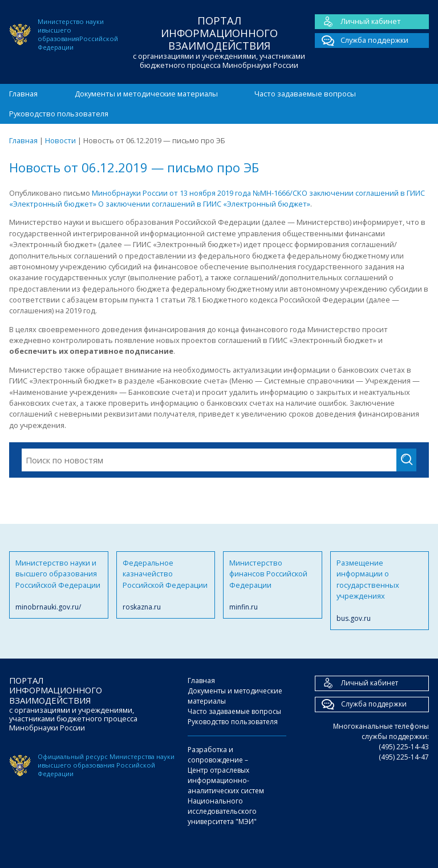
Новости (60, 140)
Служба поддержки (362, 41)
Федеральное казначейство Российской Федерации (166, 585)
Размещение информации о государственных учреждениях (380, 591)
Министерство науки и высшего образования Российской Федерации (59, 585)
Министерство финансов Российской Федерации (273, 585)
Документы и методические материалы (146, 94)
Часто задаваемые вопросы (305, 94)
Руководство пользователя (59, 114)
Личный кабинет (358, 22)
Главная (23, 94)
